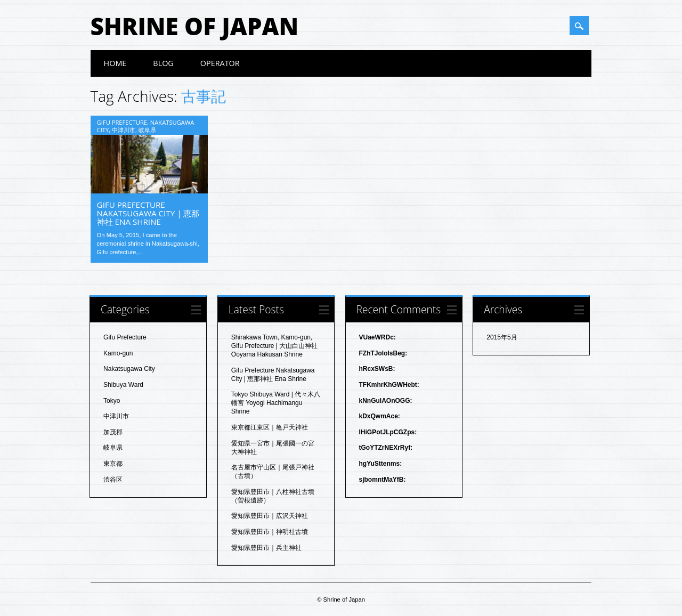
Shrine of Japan (195, 26)
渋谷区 (113, 480)
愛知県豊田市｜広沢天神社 (270, 516)
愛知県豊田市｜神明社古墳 (270, 532)
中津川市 (124, 130)
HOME (115, 63)
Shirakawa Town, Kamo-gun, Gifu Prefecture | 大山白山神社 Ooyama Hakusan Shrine (275, 346)
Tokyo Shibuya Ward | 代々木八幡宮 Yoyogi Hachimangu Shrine (276, 403)
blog (163, 63)
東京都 (113, 464)
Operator (220, 63)
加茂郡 (113, 432)
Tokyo (112, 401)
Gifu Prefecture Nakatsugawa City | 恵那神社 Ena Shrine (148, 213)
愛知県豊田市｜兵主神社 (266, 548)
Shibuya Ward (123, 385)
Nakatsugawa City (129, 369)
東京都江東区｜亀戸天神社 (270, 427)
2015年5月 (502, 337)
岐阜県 (147, 130)
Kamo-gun (118, 353)
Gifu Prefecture (122, 122)
